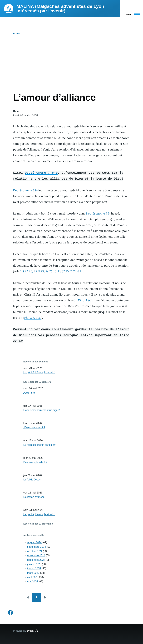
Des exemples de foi (35, 462)
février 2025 (34, 569)
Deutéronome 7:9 (98, 213)
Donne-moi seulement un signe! (42, 410)
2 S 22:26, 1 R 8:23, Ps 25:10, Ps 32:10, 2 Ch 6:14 (51, 271)
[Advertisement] (71, 68)
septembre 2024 (37, 547)
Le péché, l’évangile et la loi (39, 372)
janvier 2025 (34, 564)
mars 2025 (33, 573)
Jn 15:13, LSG (83, 300)
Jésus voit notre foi (34, 427)
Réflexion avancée (34, 497)
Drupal (31, 631)
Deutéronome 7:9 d (26, 190)
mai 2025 (33, 582)
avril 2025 (33, 577)
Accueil (17, 33)
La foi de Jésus (32, 480)
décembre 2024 (36, 560)
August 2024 (35, 542)
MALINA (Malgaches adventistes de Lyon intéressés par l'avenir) (60, 9)
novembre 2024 (36, 555)
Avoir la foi (29, 393)
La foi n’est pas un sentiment (40, 445)
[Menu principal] (132, 14)
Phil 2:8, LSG (33, 318)
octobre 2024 (35, 551)
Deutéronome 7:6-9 (41, 173)
